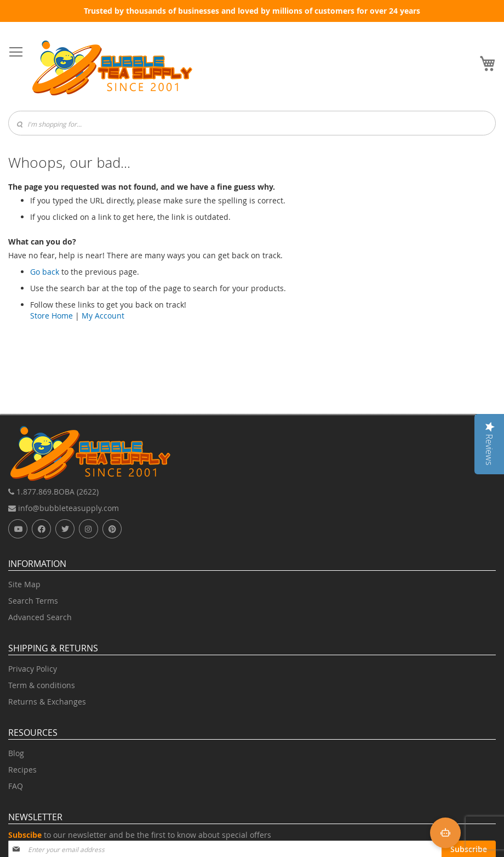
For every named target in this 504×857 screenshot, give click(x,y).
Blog (16, 753)
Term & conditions (42, 685)
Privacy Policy (33, 669)
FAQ (16, 786)
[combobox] (252, 123)
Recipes (22, 770)
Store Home (51, 316)
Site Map (24, 584)
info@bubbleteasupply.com (64, 508)
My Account (103, 316)
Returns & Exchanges (47, 702)
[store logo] (112, 68)
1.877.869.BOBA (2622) (53, 492)
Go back (45, 272)
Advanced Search (40, 617)
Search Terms (33, 601)
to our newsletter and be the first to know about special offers (140, 835)
